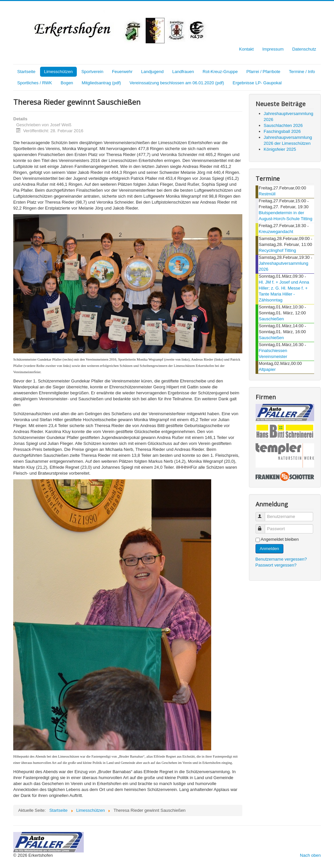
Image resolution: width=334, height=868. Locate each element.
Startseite (26, 72)
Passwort (263, 526)
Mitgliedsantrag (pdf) (101, 83)
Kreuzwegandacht (276, 232)
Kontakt (246, 49)
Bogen (67, 83)
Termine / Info (302, 72)
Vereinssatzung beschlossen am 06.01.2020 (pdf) (177, 83)
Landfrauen (183, 72)
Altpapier (267, 369)
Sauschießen (271, 319)
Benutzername (263, 514)
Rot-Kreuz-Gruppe (220, 72)
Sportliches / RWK (35, 83)
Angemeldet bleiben (280, 539)
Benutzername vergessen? (281, 559)
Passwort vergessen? (276, 565)
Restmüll (267, 194)
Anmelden (270, 549)
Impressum (273, 49)
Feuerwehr (122, 72)
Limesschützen (58, 72)
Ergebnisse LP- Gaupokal (257, 83)
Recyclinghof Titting (278, 250)
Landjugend (152, 72)
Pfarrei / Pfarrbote (263, 72)
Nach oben (310, 855)
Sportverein (92, 72)
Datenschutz (304, 49)
